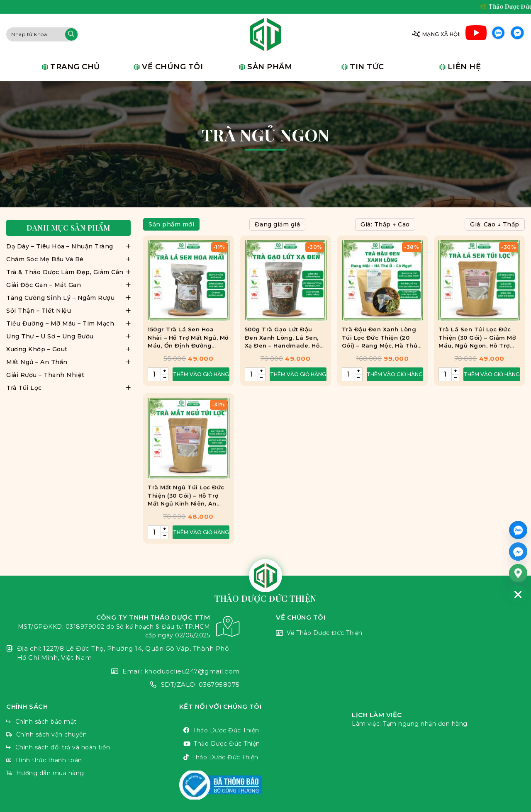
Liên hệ (464, 67)
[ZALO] (518, 530)
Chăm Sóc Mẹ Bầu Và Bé (45, 259)
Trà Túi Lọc (24, 388)
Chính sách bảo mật (93, 722)
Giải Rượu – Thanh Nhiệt (45, 375)
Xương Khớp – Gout (37, 349)
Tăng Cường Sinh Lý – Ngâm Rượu (60, 298)
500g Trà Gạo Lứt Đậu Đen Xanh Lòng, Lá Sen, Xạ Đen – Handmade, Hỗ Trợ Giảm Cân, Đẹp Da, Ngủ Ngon (282, 340)
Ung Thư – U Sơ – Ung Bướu (50, 336)
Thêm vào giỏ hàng (201, 376)
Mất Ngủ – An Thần (37, 362)
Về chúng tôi (172, 67)
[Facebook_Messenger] (518, 552)
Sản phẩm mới (171, 224)
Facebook (517, 34)
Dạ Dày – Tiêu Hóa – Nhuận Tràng (60, 246)
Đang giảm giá (278, 224)
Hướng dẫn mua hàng (93, 773)
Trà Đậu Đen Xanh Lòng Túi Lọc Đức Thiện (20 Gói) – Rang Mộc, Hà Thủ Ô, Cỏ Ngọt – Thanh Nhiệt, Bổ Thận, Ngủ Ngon (381, 340)
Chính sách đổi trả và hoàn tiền (93, 748)
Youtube (476, 34)
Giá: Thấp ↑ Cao (385, 224)
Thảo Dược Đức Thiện (266, 731)
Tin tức (367, 67)
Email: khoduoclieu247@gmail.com (123, 672)
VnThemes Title (266, 785)
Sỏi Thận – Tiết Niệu (39, 311)
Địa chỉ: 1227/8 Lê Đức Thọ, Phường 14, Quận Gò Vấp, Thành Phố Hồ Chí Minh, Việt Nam (123, 653)
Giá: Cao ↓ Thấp (495, 224)
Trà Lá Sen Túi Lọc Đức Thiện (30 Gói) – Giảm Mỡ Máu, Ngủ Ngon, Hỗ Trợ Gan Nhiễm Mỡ (477, 340)
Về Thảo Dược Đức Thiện (400, 633)
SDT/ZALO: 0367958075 (123, 685)
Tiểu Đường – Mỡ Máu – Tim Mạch (60, 323)
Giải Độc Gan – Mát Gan (44, 285)
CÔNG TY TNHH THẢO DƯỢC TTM (123, 626)
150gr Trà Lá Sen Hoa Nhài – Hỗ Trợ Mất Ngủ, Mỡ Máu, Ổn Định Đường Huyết (188, 340)
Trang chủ (75, 67)
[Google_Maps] (518, 573)
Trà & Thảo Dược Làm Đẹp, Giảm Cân (65, 272)
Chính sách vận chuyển (93, 735)
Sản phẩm (270, 67)
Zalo (498, 34)
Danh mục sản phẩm (68, 228)
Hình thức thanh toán (93, 760)
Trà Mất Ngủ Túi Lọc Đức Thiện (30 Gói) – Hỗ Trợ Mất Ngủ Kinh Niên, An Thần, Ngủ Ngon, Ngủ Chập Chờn (186, 518)
